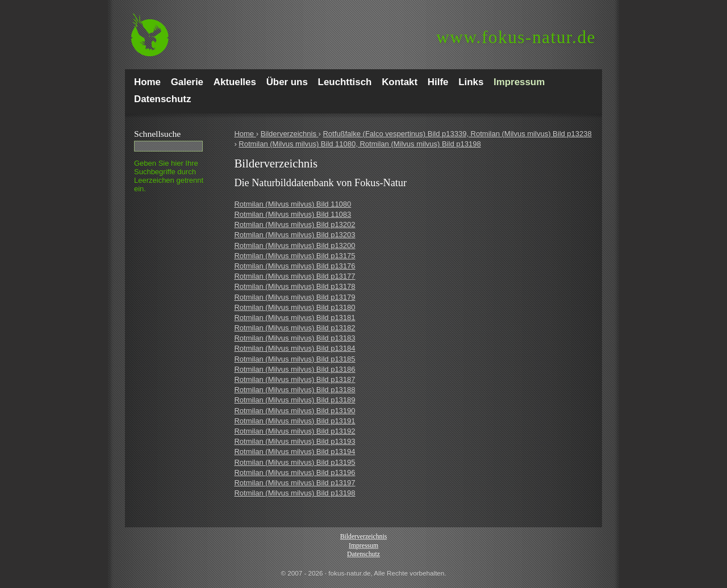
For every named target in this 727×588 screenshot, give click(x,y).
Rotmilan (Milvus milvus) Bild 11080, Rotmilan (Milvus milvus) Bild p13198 (360, 144)
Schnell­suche (157, 134)
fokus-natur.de (516, 37)
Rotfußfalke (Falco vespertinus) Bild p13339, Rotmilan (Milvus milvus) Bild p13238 (457, 134)
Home (245, 134)
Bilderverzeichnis (290, 134)
